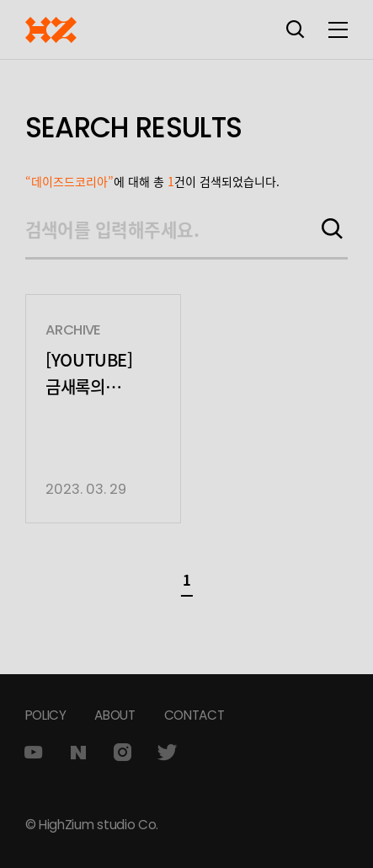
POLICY (46, 715)
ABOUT (115, 715)
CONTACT (194, 715)
